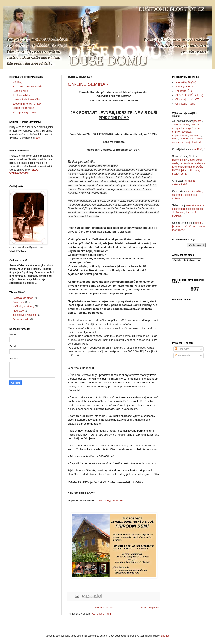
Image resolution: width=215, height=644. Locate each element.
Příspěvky (182, 349)
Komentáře (182, 355)
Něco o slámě (20, 91)
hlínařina (190, 181)
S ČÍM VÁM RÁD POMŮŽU (28, 87)
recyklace (186, 132)
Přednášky (18, 311)
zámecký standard (190, 142)
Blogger (165, 636)
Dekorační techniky (23, 108)
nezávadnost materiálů (192, 163)
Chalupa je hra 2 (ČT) (187, 100)
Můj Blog (17, 82)
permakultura (187, 139)
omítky (176, 132)
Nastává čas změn (23, 298)
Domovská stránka (104, 608)
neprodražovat (180, 135)
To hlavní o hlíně (22, 95)
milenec (190, 209)
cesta (175, 163)
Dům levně (18, 302)
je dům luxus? (180, 226)
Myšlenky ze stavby (23, 307)
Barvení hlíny (179, 160)
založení (177, 125)
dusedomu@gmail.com (110, 500)
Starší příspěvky (150, 608)
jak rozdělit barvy (190, 170)
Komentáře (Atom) (102, 614)
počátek (198, 121)
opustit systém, (195, 191)
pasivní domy (180, 174)
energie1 (177, 128)
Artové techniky (21, 319)
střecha (194, 125)
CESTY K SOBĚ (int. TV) (189, 95)
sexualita (191, 205)
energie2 (188, 128)
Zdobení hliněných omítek (27, 104)
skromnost (195, 135)
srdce (175, 139)
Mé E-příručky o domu (25, 112)
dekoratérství (179, 184)
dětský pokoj (195, 160)
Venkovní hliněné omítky (26, 100)
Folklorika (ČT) (184, 91)
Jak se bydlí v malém (24, 315)
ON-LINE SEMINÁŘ (88, 84)
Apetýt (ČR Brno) (185, 87)
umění (199, 223)
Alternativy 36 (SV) (186, 82)
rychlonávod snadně (183, 167)
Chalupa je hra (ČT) (186, 104)
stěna (186, 125)
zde (38, 138)
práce (198, 128)
